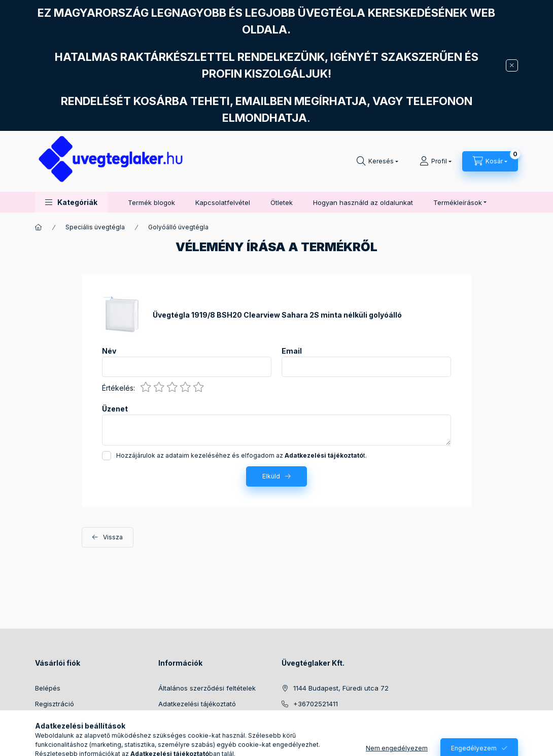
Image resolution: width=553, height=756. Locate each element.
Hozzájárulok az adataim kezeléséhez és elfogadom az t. (241, 455)
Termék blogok (151, 202)
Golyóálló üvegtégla (178, 227)
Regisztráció (55, 704)
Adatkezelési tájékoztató (197, 704)
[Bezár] (512, 65)
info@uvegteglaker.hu (328, 719)
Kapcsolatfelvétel (223, 202)
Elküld (271, 476)
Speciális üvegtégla (95, 227)
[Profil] (436, 161)
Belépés (48, 688)
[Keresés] (377, 161)
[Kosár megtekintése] (490, 161)
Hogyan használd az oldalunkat (363, 202)
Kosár (44, 735)
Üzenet (115, 409)
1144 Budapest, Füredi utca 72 (341, 688)
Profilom (48, 719)
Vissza (113, 537)
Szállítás (171, 735)
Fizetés (169, 719)
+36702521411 (316, 704)
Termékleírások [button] (458, 202)
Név (109, 351)
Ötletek (282, 202)
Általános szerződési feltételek (207, 688)
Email (292, 351)
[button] (71, 202)
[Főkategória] (39, 227)
